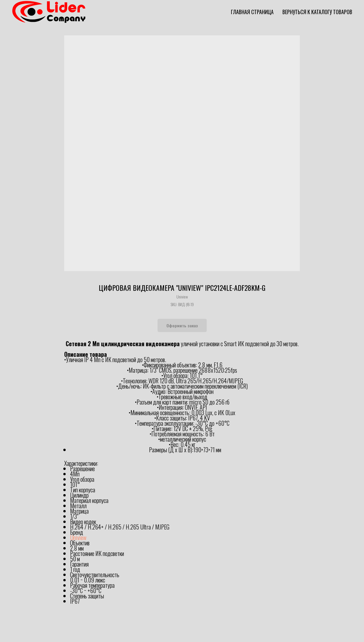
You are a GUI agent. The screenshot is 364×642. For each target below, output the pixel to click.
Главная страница (252, 12)
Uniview (78, 537)
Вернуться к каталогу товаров (317, 12)
